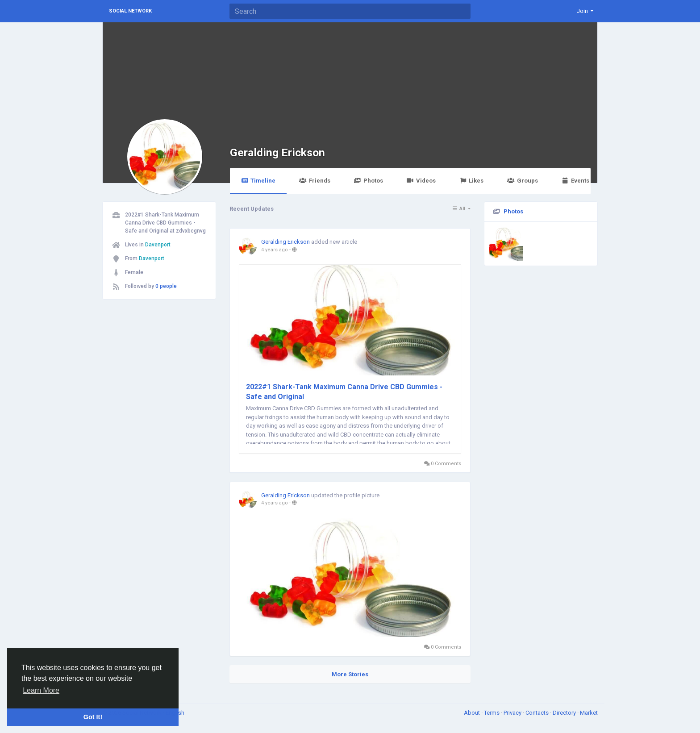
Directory (565, 713)
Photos (369, 181)
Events (575, 181)
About (473, 713)
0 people (166, 286)
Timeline (258, 181)
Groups (522, 181)
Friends (315, 181)
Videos (421, 181)
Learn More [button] (41, 690)
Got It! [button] (93, 717)
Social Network (130, 11)
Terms (492, 713)
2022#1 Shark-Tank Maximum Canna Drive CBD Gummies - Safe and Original (344, 392)
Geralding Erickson (277, 152)
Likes (471, 181)
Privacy (513, 713)
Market (589, 713)
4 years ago (275, 250)
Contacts (538, 713)
